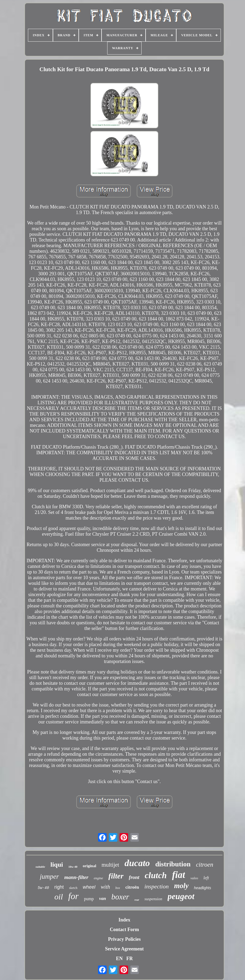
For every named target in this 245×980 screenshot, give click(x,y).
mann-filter (76, 877)
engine (98, 878)
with (105, 887)
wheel (89, 887)
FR (129, 959)
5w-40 (43, 888)
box (118, 888)
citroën (132, 887)
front (134, 877)
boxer (120, 897)
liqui (57, 864)
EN (119, 959)
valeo (194, 878)
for (73, 896)
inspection (156, 886)
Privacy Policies (124, 939)
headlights (203, 888)
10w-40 (73, 867)
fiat (179, 875)
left (206, 878)
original (89, 866)
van (103, 898)
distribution (173, 864)
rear (137, 900)
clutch (156, 875)
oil (59, 897)
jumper (49, 876)
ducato (137, 863)
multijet (110, 865)
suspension (153, 899)
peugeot (181, 896)
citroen (204, 865)
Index (124, 920)
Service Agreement (124, 949)
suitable (40, 867)
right (59, 887)
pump (89, 899)
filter (116, 876)
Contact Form (124, 929)
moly (181, 886)
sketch (73, 888)
